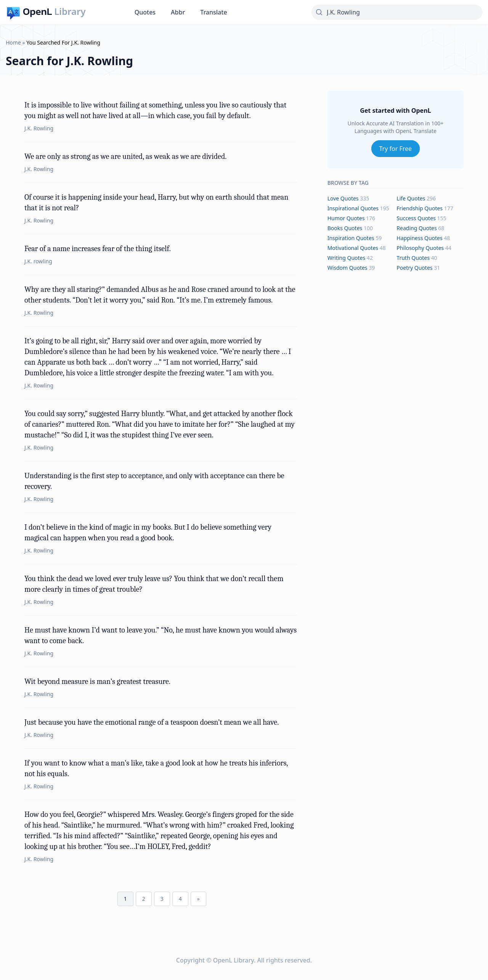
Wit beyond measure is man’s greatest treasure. (97, 681)
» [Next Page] (198, 899)
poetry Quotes (414, 268)
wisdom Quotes (348, 268)
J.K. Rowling (39, 128)
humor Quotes (346, 218)
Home (13, 42)
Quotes (145, 12)
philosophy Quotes (420, 248)
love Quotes (343, 198)
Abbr (178, 12)
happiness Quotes (419, 238)
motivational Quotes (353, 248)
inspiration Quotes (351, 238)
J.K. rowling (38, 261)
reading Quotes (417, 228)
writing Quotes (347, 258)
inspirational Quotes (353, 208)
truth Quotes (413, 258)
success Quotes (416, 218)
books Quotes (345, 228)
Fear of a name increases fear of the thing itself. (98, 249)
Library (70, 11)
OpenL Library (234, 960)
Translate (213, 12)
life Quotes (411, 198)
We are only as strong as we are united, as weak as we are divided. (125, 156)
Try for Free (396, 149)
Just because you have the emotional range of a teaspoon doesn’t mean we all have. (152, 722)
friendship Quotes (420, 208)
